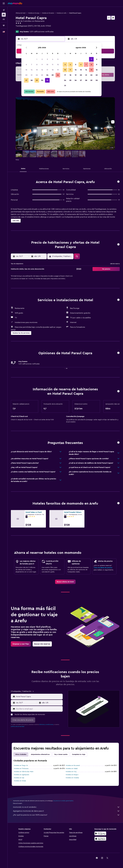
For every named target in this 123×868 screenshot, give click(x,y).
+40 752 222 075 (22, 29)
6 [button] (26, 65)
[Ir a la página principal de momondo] (15, 3)
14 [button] (32, 70)
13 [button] (26, 70)
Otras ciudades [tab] (21, 754)
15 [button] (37, 70)
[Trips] (4, 25)
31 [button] (47, 80)
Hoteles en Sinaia (20, 781)
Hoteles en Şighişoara (21, 775)
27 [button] (26, 80)
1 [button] (37, 59)
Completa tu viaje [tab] (79, 754)
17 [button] (47, 70)
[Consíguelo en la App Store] (100, 839)
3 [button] (47, 59)
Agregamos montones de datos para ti (66, 811)
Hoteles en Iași (19, 778)
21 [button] (32, 75)
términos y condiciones (46, 724)
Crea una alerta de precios (103, 568)
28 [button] (32, 80)
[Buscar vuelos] (4, 10)
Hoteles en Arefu (62, 13)
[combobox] (39, 697)
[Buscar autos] (4, 19)
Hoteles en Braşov (72, 775)
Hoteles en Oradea (72, 778)
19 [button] (58, 70)
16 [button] (42, 70)
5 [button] (58, 59)
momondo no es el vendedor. (66, 807)
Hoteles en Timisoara (21, 769)
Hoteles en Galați (72, 769)
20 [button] (26, 75)
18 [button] (53, 70)
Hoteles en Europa (34, 13)
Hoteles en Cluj (71, 772)
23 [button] (42, 75)
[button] (4, 3)
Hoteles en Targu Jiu (21, 765)
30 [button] (42, 80)
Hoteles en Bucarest (73, 765)
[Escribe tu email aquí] (39, 709)
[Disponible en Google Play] (100, 833)
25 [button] (53, 75)
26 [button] (58, 75)
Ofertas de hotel (21, 13)
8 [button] (37, 65)
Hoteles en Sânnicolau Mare (24, 772)
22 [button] (37, 75)
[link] (65, 582)
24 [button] (47, 75)
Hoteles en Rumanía (48, 13)
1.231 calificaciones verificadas (42, 32)
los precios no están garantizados (63, 801)
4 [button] (53, 59)
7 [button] (32, 65)
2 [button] (42, 59)
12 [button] (58, 65)
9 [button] (42, 65)
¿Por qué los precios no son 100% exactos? (66, 815)
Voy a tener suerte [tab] (61, 754)
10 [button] (47, 65)
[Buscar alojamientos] (4, 15)
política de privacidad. (18, 726)
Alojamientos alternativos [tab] (40, 754)
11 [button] (53, 65)
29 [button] (37, 80)
